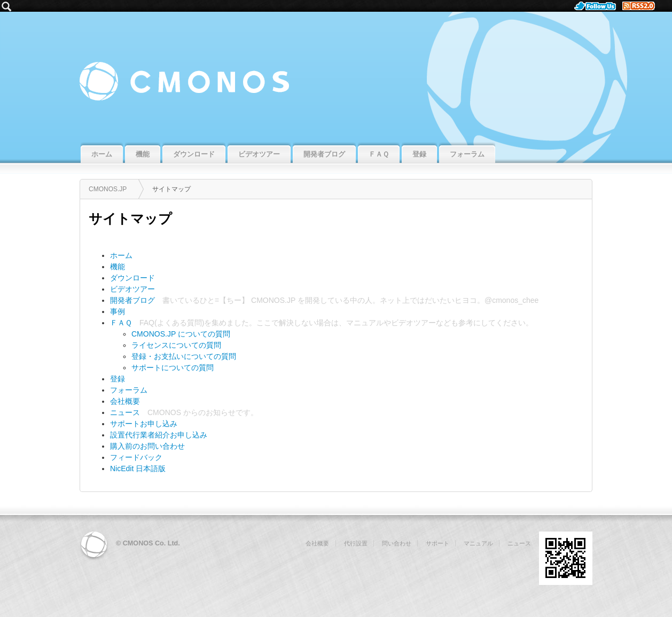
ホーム (121, 255)
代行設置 (356, 543)
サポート (437, 543)
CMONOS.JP (336, 76)
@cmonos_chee (511, 300)
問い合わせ (397, 543)
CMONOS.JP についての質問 (181, 334)
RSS (643, 6)
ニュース (125, 412)
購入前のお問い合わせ (147, 446)
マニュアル (365, 323)
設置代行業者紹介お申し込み (159, 435)
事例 (118, 311)
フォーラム (129, 390)
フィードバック (136, 457)
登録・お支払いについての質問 (184, 356)
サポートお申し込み (144, 424)
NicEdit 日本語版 (138, 468)
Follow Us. (598, 6)
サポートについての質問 (173, 368)
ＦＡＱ (121, 323)
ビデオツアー (132, 289)
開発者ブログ (132, 300)
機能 (118, 267)
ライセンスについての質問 (176, 345)
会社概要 (125, 401)
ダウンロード (132, 278)
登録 (118, 379)
